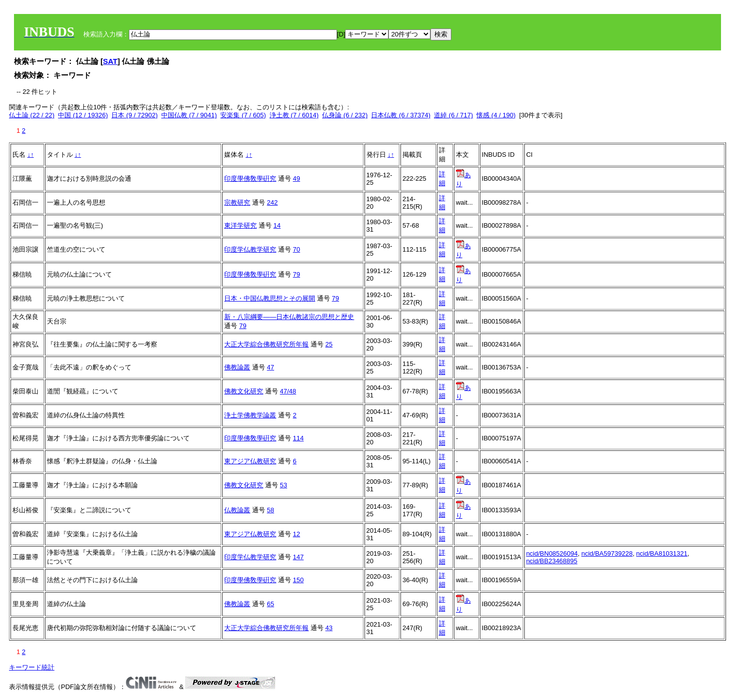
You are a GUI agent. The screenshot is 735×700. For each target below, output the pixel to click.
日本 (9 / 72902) (135, 115)
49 (297, 178)
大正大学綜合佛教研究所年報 (266, 344)
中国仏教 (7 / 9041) (189, 115)
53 (284, 485)
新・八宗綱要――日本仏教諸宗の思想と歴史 (289, 317)
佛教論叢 (237, 367)
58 (271, 510)
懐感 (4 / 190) (496, 115)
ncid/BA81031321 (662, 553)
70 (297, 249)
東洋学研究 (240, 225)
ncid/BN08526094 (552, 553)
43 (329, 628)
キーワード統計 (32, 667)
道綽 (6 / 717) (453, 115)
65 (271, 604)
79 (297, 274)
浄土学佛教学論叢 (250, 415)
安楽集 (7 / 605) (243, 115)
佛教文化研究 (244, 391)
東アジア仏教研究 (250, 461)
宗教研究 (237, 202)
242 (273, 202)
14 (277, 225)
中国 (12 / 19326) (83, 115)
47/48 (288, 391)
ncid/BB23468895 (552, 561)
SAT (110, 61)
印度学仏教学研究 (250, 249)
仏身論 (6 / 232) (345, 115)
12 (297, 534)
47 (271, 367)
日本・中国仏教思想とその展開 (270, 298)
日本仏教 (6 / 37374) (401, 115)
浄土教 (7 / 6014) (294, 115)
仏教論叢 (237, 510)
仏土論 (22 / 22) (32, 115)
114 (299, 438)
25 (329, 344)
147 (299, 557)
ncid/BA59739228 (607, 553)
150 (299, 580)
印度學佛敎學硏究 (250, 178)
